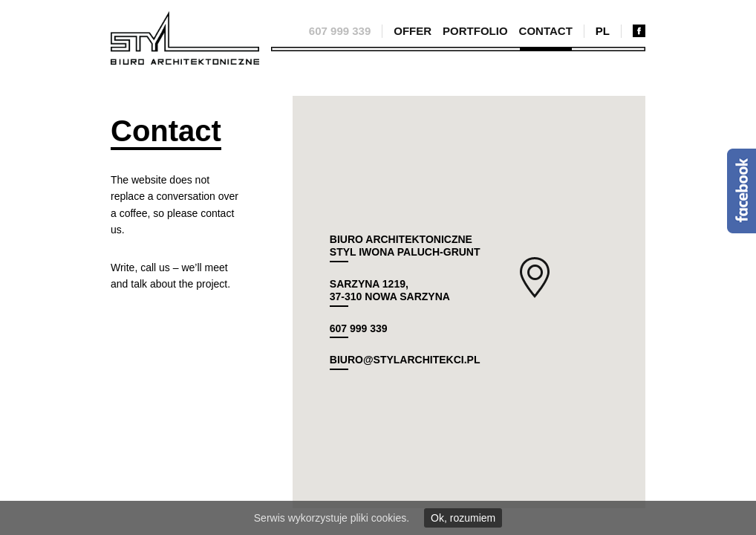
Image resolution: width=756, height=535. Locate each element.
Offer (413, 31)
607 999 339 (340, 31)
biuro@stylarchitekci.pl (405, 360)
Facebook (742, 191)
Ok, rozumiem (463, 518)
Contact (546, 31)
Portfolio (475, 31)
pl (603, 31)
